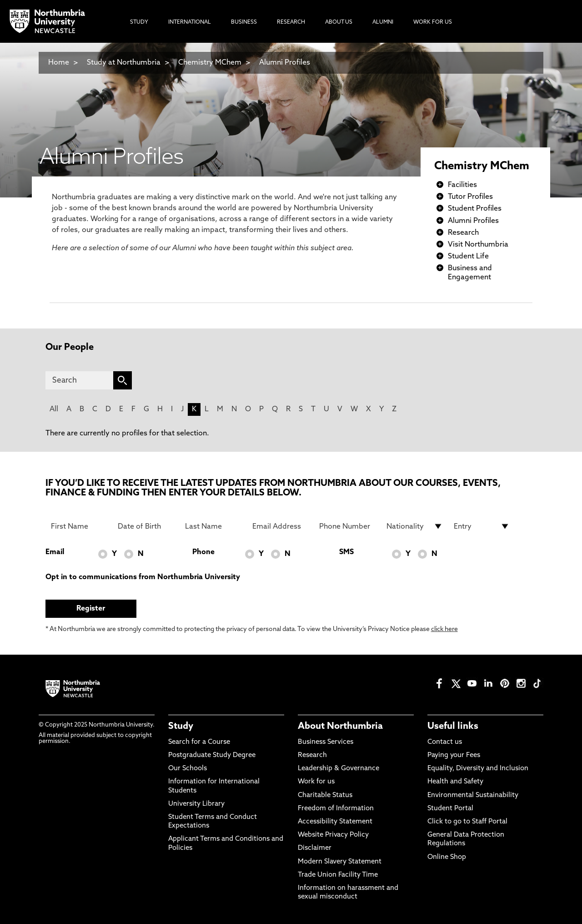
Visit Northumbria (478, 245)
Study (181, 727)
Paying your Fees (454, 755)
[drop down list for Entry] (482, 526)
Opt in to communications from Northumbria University (143, 577)
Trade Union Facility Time (338, 875)
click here (444, 629)
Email (55, 552)
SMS (346, 552)
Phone (203, 552)
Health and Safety (455, 782)
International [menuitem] (190, 22)
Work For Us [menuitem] (433, 22)
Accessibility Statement (335, 822)
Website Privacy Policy (333, 835)
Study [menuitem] (139, 22)
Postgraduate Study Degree (212, 755)
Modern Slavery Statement (340, 862)
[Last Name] (213, 526)
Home (59, 63)
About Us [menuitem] (339, 22)
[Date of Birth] (146, 526)
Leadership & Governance (339, 769)
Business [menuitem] (244, 22)
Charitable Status (325, 795)
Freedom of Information (336, 809)
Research (463, 233)
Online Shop (447, 857)
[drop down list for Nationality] (415, 526)
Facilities (462, 185)
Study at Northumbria (124, 63)
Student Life (468, 257)
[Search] (79, 380)
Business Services (326, 742)
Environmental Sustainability (473, 795)
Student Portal (450, 809)
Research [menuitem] (291, 22)
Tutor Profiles (470, 197)
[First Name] (79, 526)
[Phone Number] (347, 526)
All (54, 409)
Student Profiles (475, 209)
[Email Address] (281, 526)
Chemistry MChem (210, 63)
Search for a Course (199, 742)
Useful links (453, 727)
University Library (196, 804)
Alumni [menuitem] (383, 22)
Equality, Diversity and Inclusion (478, 769)
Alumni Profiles (285, 63)
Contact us (445, 742)
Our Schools (188, 769)
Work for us (316, 782)
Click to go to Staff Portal (467, 822)
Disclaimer (315, 848)
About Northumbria (340, 727)
